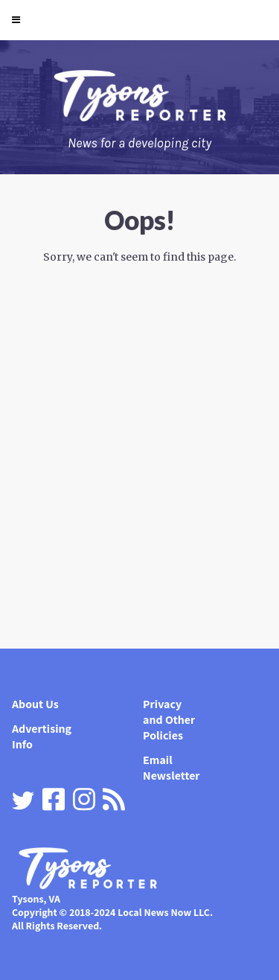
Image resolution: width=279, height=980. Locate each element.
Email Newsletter (171, 768)
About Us (35, 704)
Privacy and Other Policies (169, 720)
